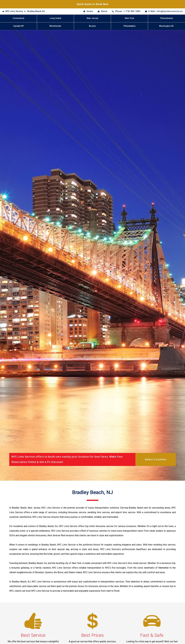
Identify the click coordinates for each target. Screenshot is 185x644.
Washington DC (166, 26)
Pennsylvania (167, 18)
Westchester (55, 26)
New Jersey (92, 18)
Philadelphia (129, 26)
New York (129, 18)
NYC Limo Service (14, 11)
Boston (92, 26)
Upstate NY (18, 26)
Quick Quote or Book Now (92, 4)
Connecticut (18, 18)
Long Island (55, 18)
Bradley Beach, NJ (36, 11)
